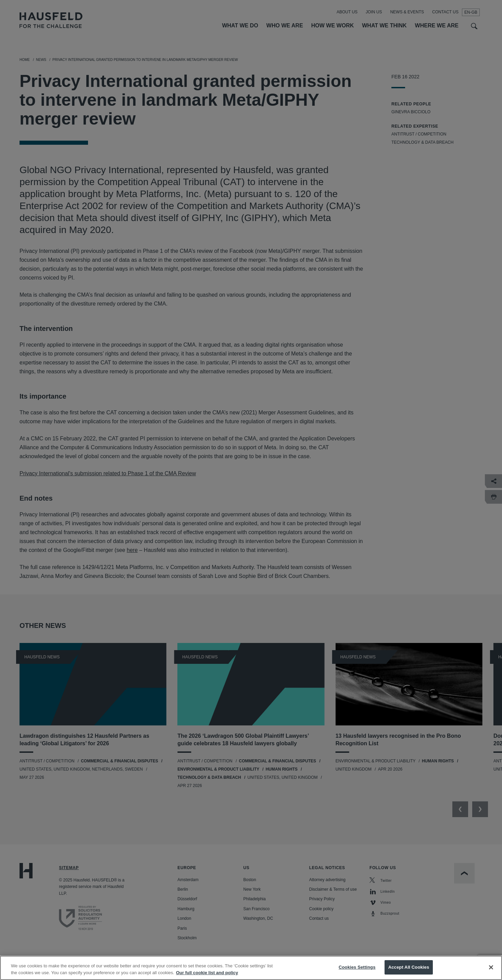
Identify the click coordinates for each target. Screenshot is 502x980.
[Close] (491, 967)
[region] (251, 968)
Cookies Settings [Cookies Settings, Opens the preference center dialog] (357, 967)
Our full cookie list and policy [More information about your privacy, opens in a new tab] (207, 973)
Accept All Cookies (409, 967)
